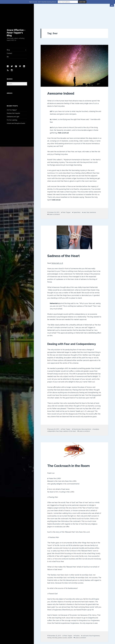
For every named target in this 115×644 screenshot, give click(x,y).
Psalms (77, 618)
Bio (8, 39)
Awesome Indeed (61, 75)
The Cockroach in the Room (69, 448)
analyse (96, 411)
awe (85, 194)
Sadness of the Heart (63, 238)
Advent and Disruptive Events (16, 105)
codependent (51, 413)
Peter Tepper (66, 194)
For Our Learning (12, 102)
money (49, 620)
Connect (9, 35)
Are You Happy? (12, 92)
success (65, 620)
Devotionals (77, 411)
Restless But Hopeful (13, 95)
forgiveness (96, 618)
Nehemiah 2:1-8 (57, 245)
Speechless (77, 194)
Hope (61, 413)
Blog (8, 32)
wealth (70, 620)
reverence (93, 194)
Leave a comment (54, 196)
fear (88, 194)
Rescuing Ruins (86, 411)
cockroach (86, 618)
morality (55, 620)
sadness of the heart (70, 413)
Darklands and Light (13, 99)
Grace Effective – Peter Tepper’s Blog (16, 15)
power (60, 620)
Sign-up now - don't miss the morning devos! (43, 2)
